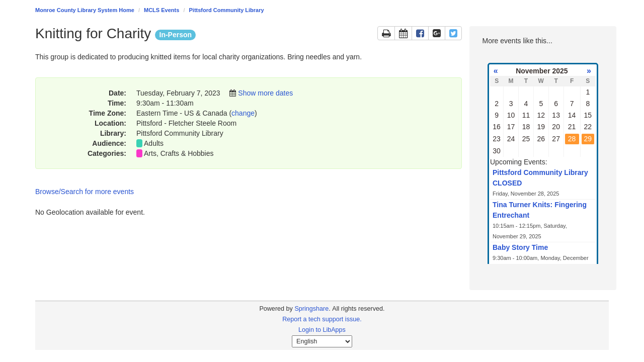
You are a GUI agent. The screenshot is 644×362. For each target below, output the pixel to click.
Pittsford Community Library (227, 10)
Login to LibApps (322, 330)
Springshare (311, 309)
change (243, 113)
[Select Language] (322, 341)
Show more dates (265, 93)
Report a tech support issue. (322, 319)
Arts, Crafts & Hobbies (179, 153)
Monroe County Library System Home (85, 10)
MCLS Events (162, 10)
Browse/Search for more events (85, 192)
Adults (154, 143)
